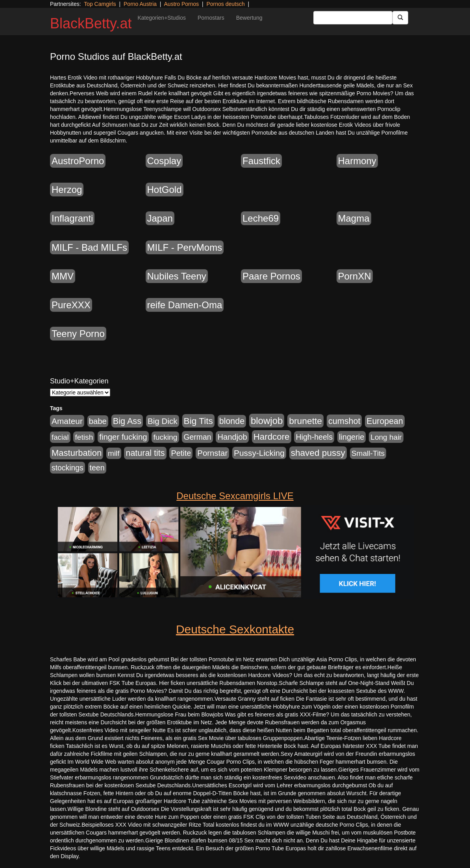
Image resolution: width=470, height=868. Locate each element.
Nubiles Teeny (177, 276)
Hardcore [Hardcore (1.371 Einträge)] (272, 437)
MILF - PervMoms (185, 247)
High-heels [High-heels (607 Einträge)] (314, 437)
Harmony (357, 161)
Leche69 (261, 218)
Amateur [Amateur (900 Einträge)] (67, 421)
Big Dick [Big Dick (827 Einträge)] (163, 421)
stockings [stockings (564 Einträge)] (68, 468)
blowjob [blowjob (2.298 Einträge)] (267, 421)
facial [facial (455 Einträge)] (60, 437)
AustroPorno (78, 161)
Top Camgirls (100, 4)
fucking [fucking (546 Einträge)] (165, 437)
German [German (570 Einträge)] (197, 437)
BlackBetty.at (91, 23)
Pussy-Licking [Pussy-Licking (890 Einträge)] (259, 453)
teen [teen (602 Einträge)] (97, 468)
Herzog (67, 190)
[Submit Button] (400, 18)
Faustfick (261, 161)
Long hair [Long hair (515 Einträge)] (386, 437)
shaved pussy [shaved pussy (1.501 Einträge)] (318, 453)
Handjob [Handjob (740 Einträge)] (232, 437)
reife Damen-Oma (185, 305)
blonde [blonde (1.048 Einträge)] (232, 421)
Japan (160, 218)
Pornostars (211, 18)
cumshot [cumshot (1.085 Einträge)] (344, 421)
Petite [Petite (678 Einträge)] (181, 453)
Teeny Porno (78, 334)
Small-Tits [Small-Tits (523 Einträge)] (368, 453)
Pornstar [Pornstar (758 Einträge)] (212, 453)
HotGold (165, 190)
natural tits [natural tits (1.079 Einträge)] (145, 453)
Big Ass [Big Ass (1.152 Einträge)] (127, 421)
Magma (354, 218)
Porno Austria (140, 4)
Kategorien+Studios (162, 18)
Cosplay (164, 161)
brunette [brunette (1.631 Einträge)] (305, 421)
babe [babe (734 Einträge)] (98, 421)
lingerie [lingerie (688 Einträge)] (352, 437)
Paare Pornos (271, 276)
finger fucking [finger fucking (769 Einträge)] (123, 437)
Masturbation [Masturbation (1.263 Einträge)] (77, 453)
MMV (63, 276)
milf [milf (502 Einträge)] (114, 453)
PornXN (355, 276)
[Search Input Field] (353, 18)
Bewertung (249, 18)
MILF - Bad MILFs (89, 247)
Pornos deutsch (225, 4)
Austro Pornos (182, 4)
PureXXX (71, 305)
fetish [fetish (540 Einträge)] (84, 437)
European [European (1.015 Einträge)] (385, 421)
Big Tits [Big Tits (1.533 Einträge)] (198, 421)
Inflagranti (72, 218)
